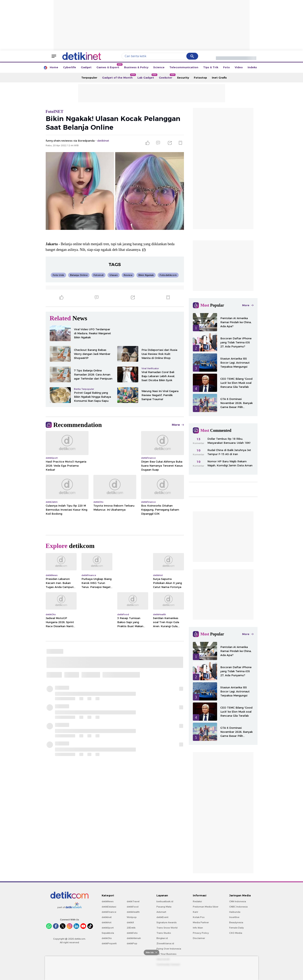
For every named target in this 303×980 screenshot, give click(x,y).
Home (54, 67)
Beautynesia (236, 922)
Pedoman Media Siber (206, 907)
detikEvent (162, 917)
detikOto (107, 938)
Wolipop (132, 917)
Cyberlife (70, 67)
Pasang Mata (164, 907)
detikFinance (109, 912)
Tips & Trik (211, 67)
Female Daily (236, 928)
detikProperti (109, 943)
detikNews (108, 901)
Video (239, 67)
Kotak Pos (199, 917)
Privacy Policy (201, 933)
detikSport (108, 928)
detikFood (133, 907)
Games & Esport (109, 66)
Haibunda (235, 912)
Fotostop (200, 78)
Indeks (252, 67)
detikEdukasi (109, 907)
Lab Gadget (147, 76)
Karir (195, 912)
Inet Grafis (219, 78)
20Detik (131, 928)
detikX (130, 922)
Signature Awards (167, 922)
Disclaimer (199, 938)
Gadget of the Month (119, 76)
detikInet (107, 917)
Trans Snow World (167, 928)
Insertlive (234, 917)
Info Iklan (198, 928)
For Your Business (166, 954)
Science (159, 67)
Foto (226, 67)
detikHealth (133, 912)
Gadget (86, 67)
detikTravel (133, 901)
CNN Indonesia (238, 901)
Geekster (167, 76)
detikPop (132, 943)
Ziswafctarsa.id (165, 943)
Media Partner (201, 922)
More (178, 425)
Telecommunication (184, 67)
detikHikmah (134, 938)
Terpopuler (89, 78)
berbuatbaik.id (165, 901)
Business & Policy (136, 67)
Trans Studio (164, 933)
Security (183, 78)
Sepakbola (108, 933)
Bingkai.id (162, 938)
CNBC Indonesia (238, 907)
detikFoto (132, 933)
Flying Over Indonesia (169, 949)
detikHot (107, 922)
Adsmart (161, 912)
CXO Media (236, 933)
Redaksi (197, 901)
